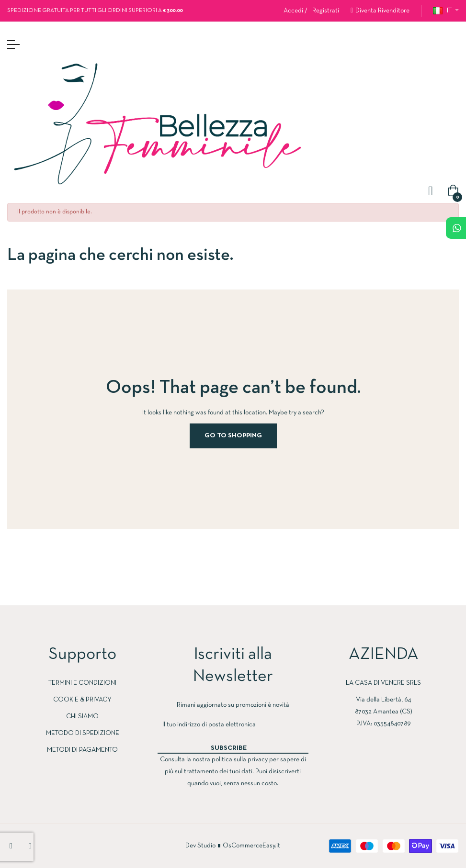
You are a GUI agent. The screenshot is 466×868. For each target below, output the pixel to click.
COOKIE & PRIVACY (82, 700)
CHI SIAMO (82, 717)
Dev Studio (200, 846)
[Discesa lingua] (446, 11)
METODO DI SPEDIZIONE (83, 733)
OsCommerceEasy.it (251, 846)
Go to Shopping (233, 436)
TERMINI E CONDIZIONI (82, 683)
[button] (380, 11)
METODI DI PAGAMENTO (82, 750)
